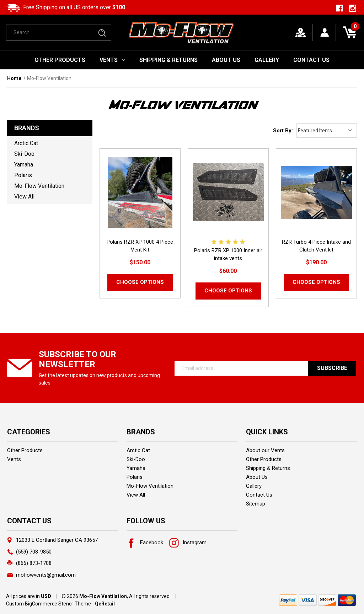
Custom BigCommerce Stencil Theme (49, 604)
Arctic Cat (26, 143)
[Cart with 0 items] (350, 32)
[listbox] (327, 131)
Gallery (267, 60)
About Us (226, 60)
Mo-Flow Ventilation (39, 186)
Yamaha (24, 165)
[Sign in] (325, 33)
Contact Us (311, 60)
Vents (113, 60)
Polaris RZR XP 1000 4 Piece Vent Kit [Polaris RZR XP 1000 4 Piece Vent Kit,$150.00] (140, 246)
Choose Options (140, 282)
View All (24, 197)
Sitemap (256, 504)
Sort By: (283, 131)
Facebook (145, 542)
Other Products (60, 60)
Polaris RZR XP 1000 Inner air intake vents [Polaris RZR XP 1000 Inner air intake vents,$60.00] (228, 254)
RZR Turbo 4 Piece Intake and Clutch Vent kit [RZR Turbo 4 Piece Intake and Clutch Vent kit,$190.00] (316, 246)
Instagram (188, 542)
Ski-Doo (24, 154)
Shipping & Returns (168, 60)
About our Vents (265, 450)
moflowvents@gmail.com (46, 575)
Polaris (23, 175)
